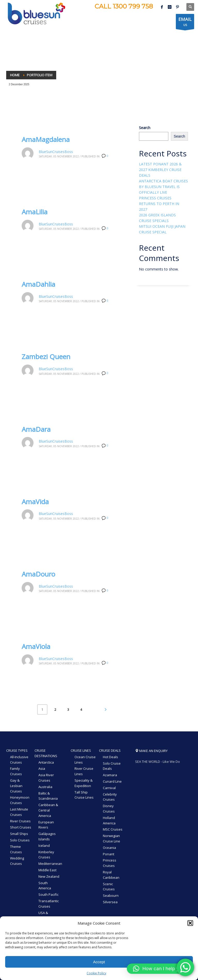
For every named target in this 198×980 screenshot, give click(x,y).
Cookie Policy (96, 973)
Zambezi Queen (46, 357)
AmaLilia (35, 212)
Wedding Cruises (17, 861)
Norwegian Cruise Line (112, 838)
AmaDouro (38, 574)
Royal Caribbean (111, 875)
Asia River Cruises (46, 778)
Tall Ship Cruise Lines (84, 795)
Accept (99, 962)
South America (45, 886)
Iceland (44, 846)
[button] (190, 923)
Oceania (109, 848)
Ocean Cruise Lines (85, 760)
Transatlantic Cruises (49, 904)
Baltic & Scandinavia (48, 796)
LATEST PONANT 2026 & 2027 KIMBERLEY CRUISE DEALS (160, 170)
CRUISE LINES (81, 750)
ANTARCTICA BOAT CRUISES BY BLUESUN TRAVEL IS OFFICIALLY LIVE (163, 187)
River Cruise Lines (84, 771)
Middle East (47, 870)
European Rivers (46, 825)
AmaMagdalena (46, 139)
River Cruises (20, 821)
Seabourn (111, 895)
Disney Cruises (109, 809)
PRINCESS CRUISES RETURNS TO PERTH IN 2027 (159, 204)
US (185, 23)
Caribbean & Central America (48, 810)
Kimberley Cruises (46, 855)
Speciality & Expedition (84, 783)
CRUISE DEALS (110, 750)
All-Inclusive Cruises (19, 760)
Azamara (110, 775)
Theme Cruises (16, 849)
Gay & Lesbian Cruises (16, 786)
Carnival (109, 788)
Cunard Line (112, 781)
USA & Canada (45, 915)
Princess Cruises (110, 863)
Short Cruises (21, 827)
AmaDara (36, 429)
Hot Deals (110, 757)
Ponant (109, 854)
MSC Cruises (113, 829)
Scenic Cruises (109, 887)
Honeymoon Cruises (20, 800)
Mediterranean (50, 864)
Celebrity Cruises (110, 797)
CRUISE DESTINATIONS (46, 753)
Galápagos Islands (47, 836)
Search (145, 128)
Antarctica (46, 762)
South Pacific (48, 894)
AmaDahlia (38, 284)
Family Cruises (16, 771)
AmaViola (36, 646)
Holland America (109, 820)
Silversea (110, 902)
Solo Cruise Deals (112, 766)
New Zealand (49, 876)
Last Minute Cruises (19, 812)
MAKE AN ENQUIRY (151, 751)
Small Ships (19, 834)
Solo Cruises (20, 840)
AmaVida (35, 502)
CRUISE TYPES (17, 750)
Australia (45, 787)
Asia (42, 768)
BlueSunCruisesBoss (56, 152)
